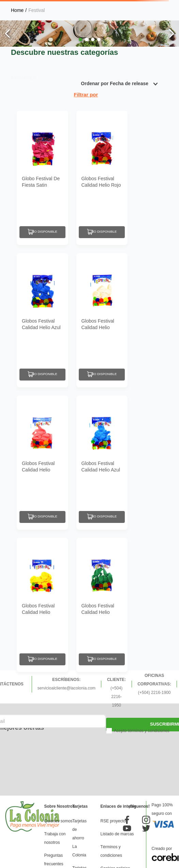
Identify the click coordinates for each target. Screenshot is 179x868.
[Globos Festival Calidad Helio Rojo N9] (102, 178)
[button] (80, 40)
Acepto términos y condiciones (142, 731)
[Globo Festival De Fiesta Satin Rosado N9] (42, 178)
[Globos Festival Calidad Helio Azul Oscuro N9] (42, 320)
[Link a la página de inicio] (17, 10)
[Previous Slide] (8, 34)
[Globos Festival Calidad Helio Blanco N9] (102, 320)
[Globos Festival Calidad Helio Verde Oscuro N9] (102, 605)
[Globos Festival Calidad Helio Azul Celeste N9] (102, 463)
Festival (36, 10)
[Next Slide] (171, 34)
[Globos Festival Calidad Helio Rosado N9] (42, 463)
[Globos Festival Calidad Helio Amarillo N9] (42, 605)
